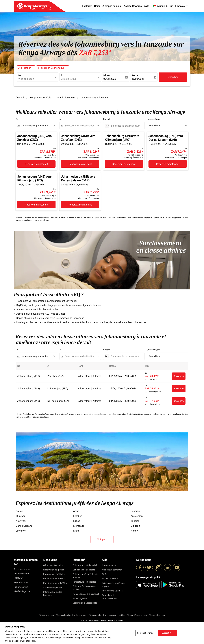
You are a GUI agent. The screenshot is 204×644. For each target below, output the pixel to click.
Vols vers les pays (46, 615)
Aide (147, 6)
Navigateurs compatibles (84, 582)
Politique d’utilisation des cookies (84, 588)
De (20, 75)
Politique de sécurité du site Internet (85, 576)
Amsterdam (137, 516)
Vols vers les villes (64, 615)
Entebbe (78, 516)
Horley (134, 531)
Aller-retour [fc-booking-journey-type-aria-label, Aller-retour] (24, 68)
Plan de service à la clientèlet (86, 594)
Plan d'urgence (80, 598)
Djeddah (135, 526)
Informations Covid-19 (112, 591)
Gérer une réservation (53, 565)
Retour (135, 75)
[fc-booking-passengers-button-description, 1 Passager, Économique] (51, 68)
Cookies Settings (145, 633)
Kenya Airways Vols (40, 98)
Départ (107, 75)
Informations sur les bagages (53, 594)
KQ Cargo (19, 578)
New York (21, 521)
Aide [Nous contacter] (112, 570)
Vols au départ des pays (137, 615)
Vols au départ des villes (115, 615)
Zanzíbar (135, 521)
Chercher (173, 77)
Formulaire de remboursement (109, 597)
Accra (76, 511)
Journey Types (154, 119)
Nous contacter (109, 565)
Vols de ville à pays (157, 615)
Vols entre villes (96, 615)
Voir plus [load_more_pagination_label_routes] (102, 539)
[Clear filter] (54, 126)
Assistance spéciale (52, 587)
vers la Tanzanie (66, 98)
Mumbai (20, 516)
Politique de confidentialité (85, 565)
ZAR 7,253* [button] (95, 53)
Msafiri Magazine (22, 591)
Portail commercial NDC (54, 579)
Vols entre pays (80, 615)
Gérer (97, 6)
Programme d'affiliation (54, 574)
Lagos (77, 521)
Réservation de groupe (54, 570)
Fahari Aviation (21, 587)
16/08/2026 (138, 79)
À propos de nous (112, 6)
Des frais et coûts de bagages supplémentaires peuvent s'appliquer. (154, 217)
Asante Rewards (133, 6)
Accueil (20, 98)
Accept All (167, 633)
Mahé (76, 531)
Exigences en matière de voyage (113, 585)
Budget (107, 119)
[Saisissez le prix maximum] (126, 126)
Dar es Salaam (24, 526)
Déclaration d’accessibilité (85, 603)
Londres (135, 511)
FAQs (105, 574)
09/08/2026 (110, 79)
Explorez (87, 6)
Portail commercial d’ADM (55, 583)
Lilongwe (21, 531)
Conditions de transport (84, 570)
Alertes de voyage (110, 579)
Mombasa (79, 526)
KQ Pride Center (21, 582)
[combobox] (36, 79)
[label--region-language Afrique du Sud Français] (170, 6)
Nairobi (20, 511)
